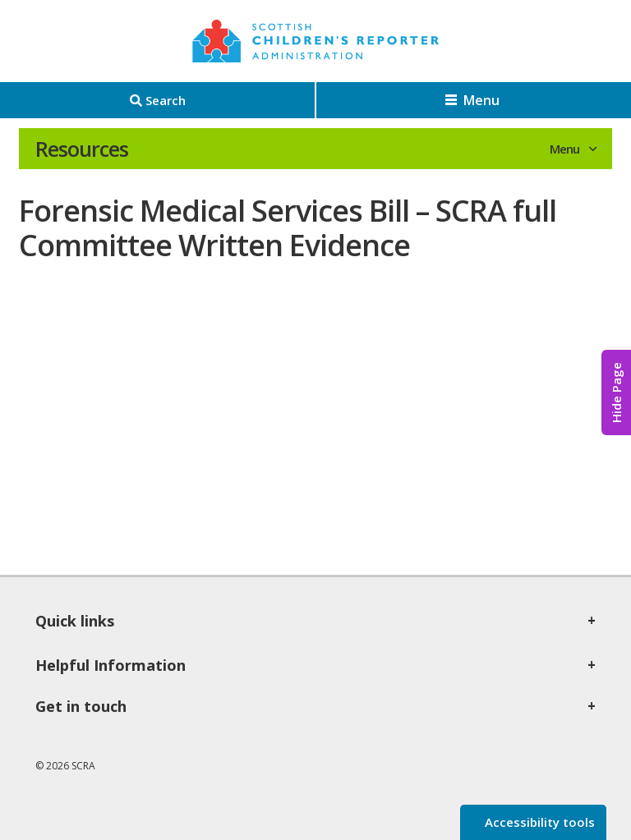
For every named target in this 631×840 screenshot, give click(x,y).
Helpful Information (111, 665)
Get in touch (81, 706)
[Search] (157, 100)
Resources (82, 149)
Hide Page (616, 392)
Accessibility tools (538, 822)
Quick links (75, 621)
